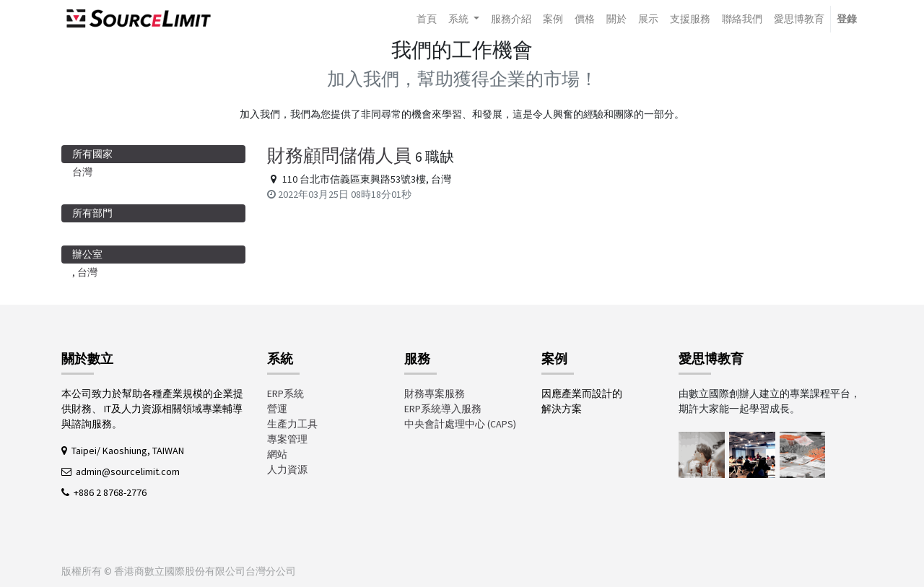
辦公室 (87, 254)
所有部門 (92, 213)
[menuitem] (427, 19)
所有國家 (92, 154)
